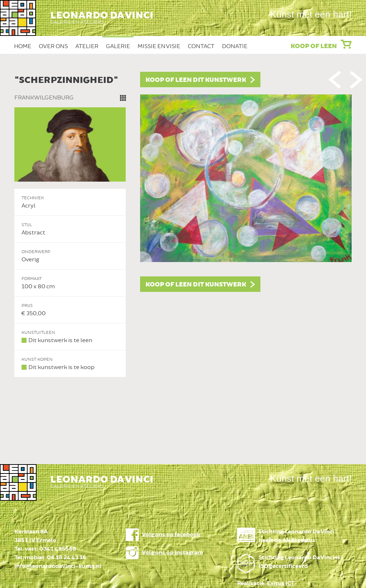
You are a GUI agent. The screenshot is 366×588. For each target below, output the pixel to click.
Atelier (87, 46)
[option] (183, 225)
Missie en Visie (159, 46)
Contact (201, 46)
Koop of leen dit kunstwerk (196, 80)
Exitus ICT (281, 584)
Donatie (235, 46)
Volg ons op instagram (172, 553)
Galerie (118, 46)
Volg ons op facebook (171, 535)
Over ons (53, 46)
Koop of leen (314, 46)
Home (23, 46)
